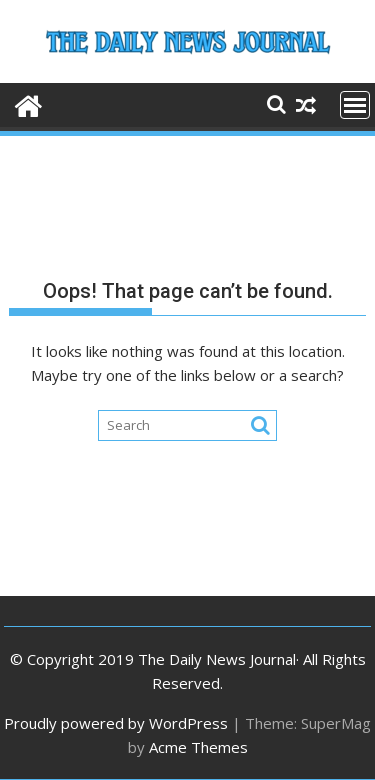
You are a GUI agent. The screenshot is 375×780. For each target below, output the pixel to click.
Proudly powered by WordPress (116, 723)
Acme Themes (198, 747)
